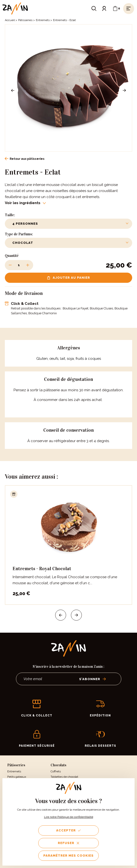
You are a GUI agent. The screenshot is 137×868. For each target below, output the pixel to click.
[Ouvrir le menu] (129, 8)
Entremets (43, 20)
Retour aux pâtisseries (25, 159)
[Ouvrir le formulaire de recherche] (94, 8)
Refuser (69, 843)
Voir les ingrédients (25, 203)
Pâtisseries (25, 20)
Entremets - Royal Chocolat (42, 568)
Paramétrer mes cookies (68, 856)
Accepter (68, 830)
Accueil (10, 20)
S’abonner (93, 679)
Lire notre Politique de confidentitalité (69, 817)
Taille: (10, 215)
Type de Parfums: (19, 234)
